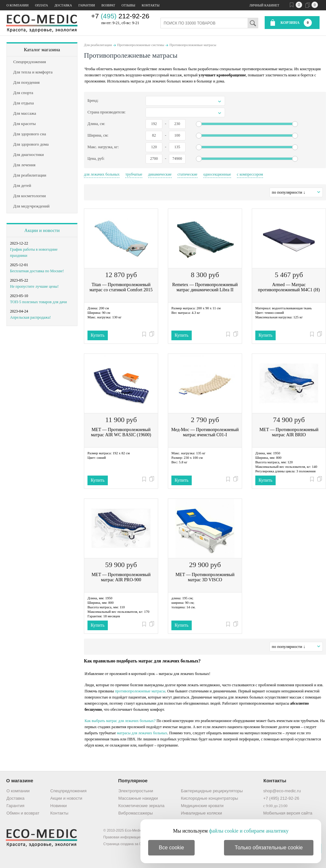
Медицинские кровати (202, 806)
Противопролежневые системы (141, 45)
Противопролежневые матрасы (193, 45)
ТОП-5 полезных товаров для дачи (38, 302)
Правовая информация (122, 837)
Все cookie (171, 848)
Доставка (63, 5)
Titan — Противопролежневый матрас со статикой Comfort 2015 (121, 287)
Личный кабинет (264, 5)
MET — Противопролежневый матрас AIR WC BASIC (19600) (121, 432)
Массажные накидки (138, 798)
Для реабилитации (98, 45)
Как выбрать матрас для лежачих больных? (120, 721)
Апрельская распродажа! (30, 317)
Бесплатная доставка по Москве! (37, 271)
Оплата (41, 5)
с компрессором (250, 174)
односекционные (217, 174)
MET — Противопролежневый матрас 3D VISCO (205, 577)
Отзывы (128, 5)
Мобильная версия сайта (288, 813)
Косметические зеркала (142, 806)
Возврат (108, 5)
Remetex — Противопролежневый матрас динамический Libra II (205, 287)
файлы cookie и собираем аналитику (249, 831)
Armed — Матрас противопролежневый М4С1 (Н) (289, 287)
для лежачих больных (102, 174)
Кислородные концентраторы (210, 798)
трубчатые (134, 174)
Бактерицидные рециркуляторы (212, 791)
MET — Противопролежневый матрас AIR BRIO (289, 432)
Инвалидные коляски (202, 813)
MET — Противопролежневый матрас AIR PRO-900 (121, 577)
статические (188, 174)
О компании (17, 5)
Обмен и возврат (23, 813)
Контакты (151, 5)
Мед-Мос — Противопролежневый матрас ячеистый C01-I (205, 432)
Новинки (59, 806)
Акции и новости (42, 230)
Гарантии (87, 5)
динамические (160, 174)
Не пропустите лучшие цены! (34, 286)
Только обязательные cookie (269, 848)
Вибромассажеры (136, 813)
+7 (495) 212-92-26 (281, 798)
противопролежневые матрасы (140, 691)
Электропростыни (136, 791)
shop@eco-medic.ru (282, 791)
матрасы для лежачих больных (142, 733)
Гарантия (15, 806)
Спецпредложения (68, 791)
